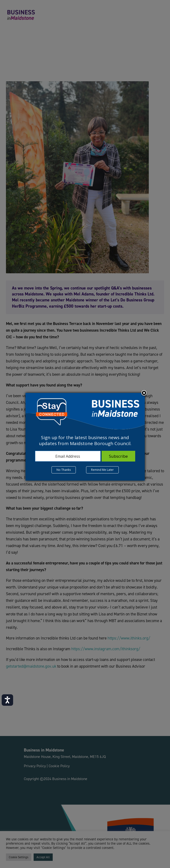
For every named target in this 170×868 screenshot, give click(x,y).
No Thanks (64, 470)
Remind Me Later (102, 470)
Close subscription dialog (144, 393)
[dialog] (85, 437)
